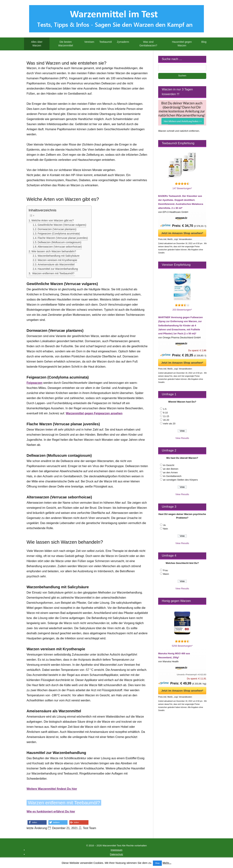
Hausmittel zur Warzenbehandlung (58, 269)
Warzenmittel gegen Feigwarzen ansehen (94, 413)
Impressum (116, 850)
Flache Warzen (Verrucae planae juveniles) (63, 238)
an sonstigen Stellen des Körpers (180, 480)
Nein (166, 529)
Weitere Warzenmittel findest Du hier (52, 789)
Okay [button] (157, 863)
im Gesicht (169, 465)
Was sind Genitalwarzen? (148, 44)
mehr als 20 (169, 424)
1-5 (165, 409)
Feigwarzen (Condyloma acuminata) (59, 234)
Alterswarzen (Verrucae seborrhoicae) (60, 247)
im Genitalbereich (172, 476)
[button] (37, 822)
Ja (164, 525)
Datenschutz (116, 854)
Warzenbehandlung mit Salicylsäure (59, 256)
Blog (204, 42)
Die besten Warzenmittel (66, 44)
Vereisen (89, 42)
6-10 (165, 413)
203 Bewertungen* (182, 310)
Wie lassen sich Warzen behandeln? (54, 251)
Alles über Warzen (37, 44)
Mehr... (167, 863)
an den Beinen (171, 469)
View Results (182, 438)
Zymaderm (123, 42)
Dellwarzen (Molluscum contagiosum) (60, 242)
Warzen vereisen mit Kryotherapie (57, 260)
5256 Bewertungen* (182, 646)
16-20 (166, 420)
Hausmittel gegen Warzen (182, 44)
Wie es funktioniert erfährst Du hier (51, 812)
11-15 (166, 416)
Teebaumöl (105, 42)
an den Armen (170, 472)
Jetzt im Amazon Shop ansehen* (182, 233)
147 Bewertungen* (182, 188)
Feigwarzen (34, 383)
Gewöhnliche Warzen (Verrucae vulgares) (62, 225)
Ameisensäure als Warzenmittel (56, 264)
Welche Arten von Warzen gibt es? (53, 220)
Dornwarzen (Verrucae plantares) (57, 229)
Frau (166, 570)
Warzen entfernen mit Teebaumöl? (53, 273)
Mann (166, 574)
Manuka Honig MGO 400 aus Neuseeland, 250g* (174, 655)
